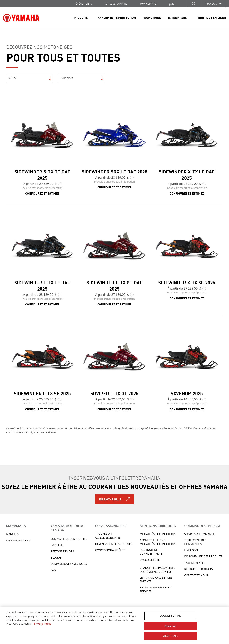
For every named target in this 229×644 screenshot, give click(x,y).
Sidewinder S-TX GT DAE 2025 (42, 174)
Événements (84, 4)
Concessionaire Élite (110, 550)
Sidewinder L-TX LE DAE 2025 (42, 285)
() (172, 4)
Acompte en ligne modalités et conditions (158, 542)
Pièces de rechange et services (155, 589)
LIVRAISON (191, 550)
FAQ (53, 570)
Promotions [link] (152, 17)
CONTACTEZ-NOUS (196, 575)
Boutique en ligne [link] (212, 17)
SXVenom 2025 (187, 393)
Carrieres (57, 545)
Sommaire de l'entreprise (69, 539)
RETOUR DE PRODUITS (198, 569)
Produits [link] (81, 17)
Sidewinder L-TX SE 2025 (42, 393)
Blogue (56, 557)
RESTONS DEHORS (62, 551)
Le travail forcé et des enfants (156, 579)
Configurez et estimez (42, 193)
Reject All (171, 626)
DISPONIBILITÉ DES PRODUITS (203, 556)
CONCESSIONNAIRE (116, 4)
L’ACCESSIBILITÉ (150, 560)
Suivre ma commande (200, 534)
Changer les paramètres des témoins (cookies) (157, 570)
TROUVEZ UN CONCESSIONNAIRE (108, 536)
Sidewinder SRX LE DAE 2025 (114, 171)
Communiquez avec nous (69, 564)
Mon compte (148, 4)
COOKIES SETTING (171, 616)
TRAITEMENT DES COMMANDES (195, 542)
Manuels (12, 534)
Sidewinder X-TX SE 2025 (187, 282)
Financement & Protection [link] (115, 17)
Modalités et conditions (158, 534)
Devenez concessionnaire (114, 544)
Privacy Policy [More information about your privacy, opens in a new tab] (43, 624)
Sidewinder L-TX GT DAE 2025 (114, 285)
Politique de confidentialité (151, 552)
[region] (114, 625)
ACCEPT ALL (171, 636)
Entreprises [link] (177, 17)
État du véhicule (18, 540)
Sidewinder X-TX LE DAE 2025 (187, 174)
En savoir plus (110, 499)
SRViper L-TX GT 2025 (114, 393)
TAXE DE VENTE (194, 563)
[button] (194, 4)
